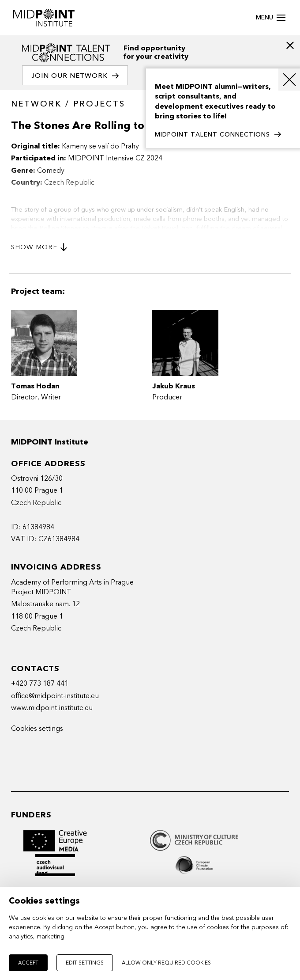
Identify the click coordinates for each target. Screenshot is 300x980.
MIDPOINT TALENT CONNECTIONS (218, 135)
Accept (28, 963)
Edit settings (85, 963)
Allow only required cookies (166, 963)
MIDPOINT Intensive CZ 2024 (115, 158)
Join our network (75, 76)
